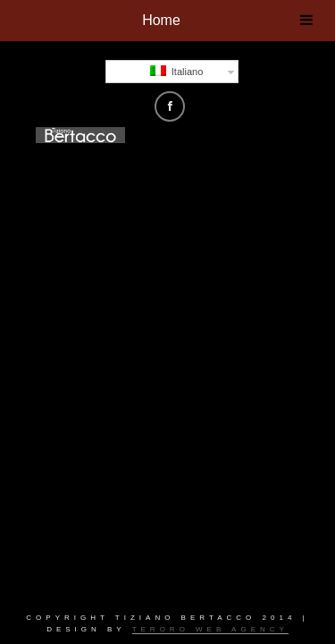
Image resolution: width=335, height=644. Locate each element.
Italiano (177, 71)
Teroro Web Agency (210, 629)
